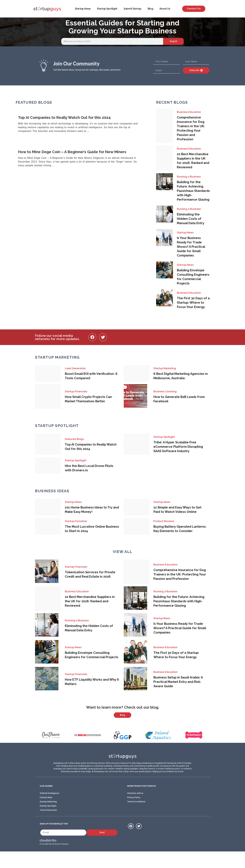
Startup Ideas (83, 9)
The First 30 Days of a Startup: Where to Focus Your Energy (193, 303)
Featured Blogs (74, 439)
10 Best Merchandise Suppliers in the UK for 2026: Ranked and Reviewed (90, 601)
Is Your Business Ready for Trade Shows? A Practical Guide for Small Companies (191, 247)
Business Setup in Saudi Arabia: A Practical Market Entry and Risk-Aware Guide (178, 682)
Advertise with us (135, 809)
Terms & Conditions (136, 817)
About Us (165, 9)
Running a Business (189, 177)
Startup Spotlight (107, 9)
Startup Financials (76, 391)
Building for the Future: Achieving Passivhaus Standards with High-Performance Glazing (193, 191)
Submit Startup (132, 9)
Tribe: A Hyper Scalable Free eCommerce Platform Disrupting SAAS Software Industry (178, 447)
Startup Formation (76, 521)
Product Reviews (164, 521)
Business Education (189, 112)
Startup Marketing (165, 368)
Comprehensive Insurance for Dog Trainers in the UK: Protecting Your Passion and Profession (180, 574)
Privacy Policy (134, 813)
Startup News (185, 233)
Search (173, 41)
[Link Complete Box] (82, 124)
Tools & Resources (48, 826)
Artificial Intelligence (49, 809)
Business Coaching (165, 391)
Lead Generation (75, 368)
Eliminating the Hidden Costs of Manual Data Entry (191, 219)
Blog (150, 9)
